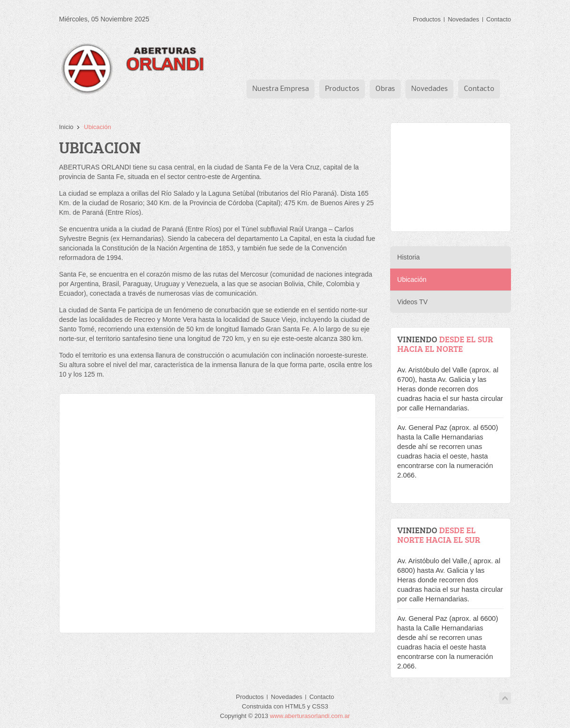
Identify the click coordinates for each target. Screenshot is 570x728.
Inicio (66, 127)
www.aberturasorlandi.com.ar (310, 716)
